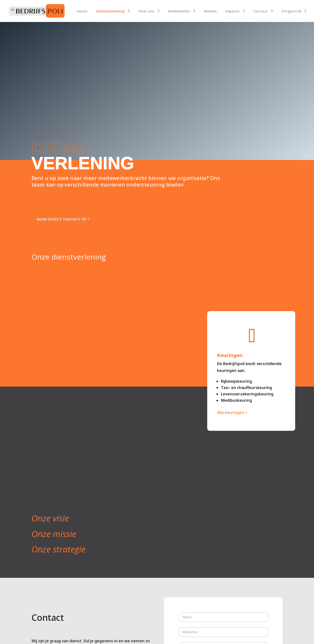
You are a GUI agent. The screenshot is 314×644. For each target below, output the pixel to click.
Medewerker (179, 11)
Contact (261, 11)
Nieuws (210, 11)
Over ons (146, 11)
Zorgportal (291, 11)
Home (82, 11)
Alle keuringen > (232, 412)
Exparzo (233, 11)
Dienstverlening (110, 11)
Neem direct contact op (62, 219)
